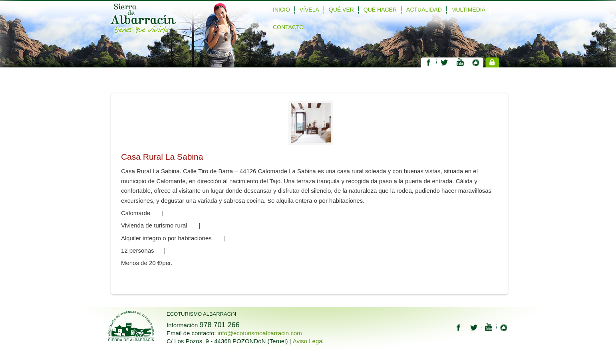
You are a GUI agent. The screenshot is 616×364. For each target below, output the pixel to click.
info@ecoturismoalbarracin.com (260, 333)
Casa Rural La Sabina (162, 157)
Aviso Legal (308, 341)
